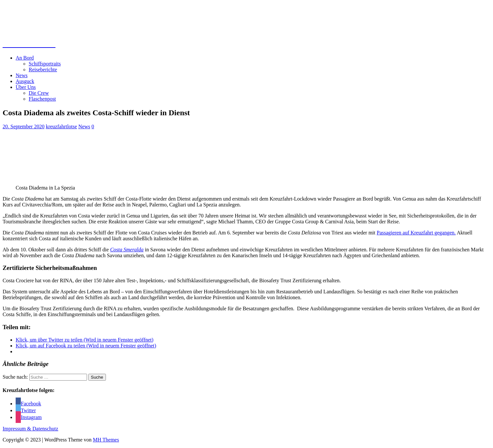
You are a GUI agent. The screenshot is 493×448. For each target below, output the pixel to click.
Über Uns (26, 87)
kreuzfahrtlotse (61, 126)
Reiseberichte (43, 70)
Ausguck (25, 81)
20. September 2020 (23, 126)
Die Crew (39, 93)
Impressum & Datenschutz (30, 429)
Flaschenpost (42, 99)
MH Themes (106, 440)
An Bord (25, 58)
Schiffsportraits (45, 64)
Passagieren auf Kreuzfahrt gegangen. (416, 233)
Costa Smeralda (127, 250)
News (22, 75)
